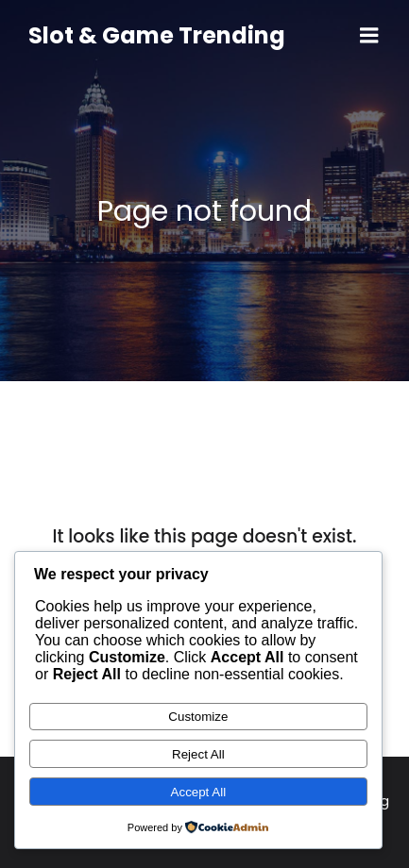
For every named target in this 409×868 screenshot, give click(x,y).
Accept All (199, 792)
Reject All (198, 754)
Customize (198, 717)
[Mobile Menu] (369, 36)
